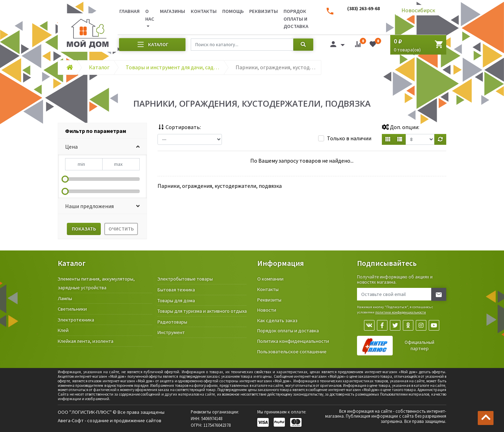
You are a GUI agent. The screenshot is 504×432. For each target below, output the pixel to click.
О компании (270, 279)
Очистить (121, 229)
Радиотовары (172, 322)
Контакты (204, 11)
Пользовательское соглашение (292, 352)
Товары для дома (176, 300)
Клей (63, 330)
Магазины (173, 11)
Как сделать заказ (277, 320)
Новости (267, 310)
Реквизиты (264, 11)
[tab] (102, 131)
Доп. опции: (401, 127)
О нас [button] (150, 15)
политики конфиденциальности (401, 312)
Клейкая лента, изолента (86, 341)
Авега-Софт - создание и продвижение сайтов (110, 420)
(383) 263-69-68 (363, 8)
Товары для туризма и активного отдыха (202, 311)
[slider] (65, 179)
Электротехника (76, 320)
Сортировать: (179, 127)
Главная (129, 11)
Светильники (72, 309)
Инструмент (171, 332)
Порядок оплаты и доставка (296, 19)
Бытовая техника (176, 290)
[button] (102, 147)
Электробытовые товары (185, 279)
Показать (84, 229)
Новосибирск (418, 10)
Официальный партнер (419, 345)
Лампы (65, 298)
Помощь (233, 11)
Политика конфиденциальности (293, 341)
